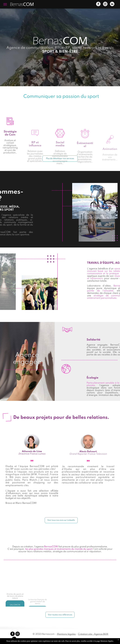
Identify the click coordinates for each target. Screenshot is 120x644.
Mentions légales (66, 634)
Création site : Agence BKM (93, 634)
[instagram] (105, 4)
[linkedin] (112, 4)
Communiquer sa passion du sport (61, 97)
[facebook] (98, 4)
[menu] (5, 4)
